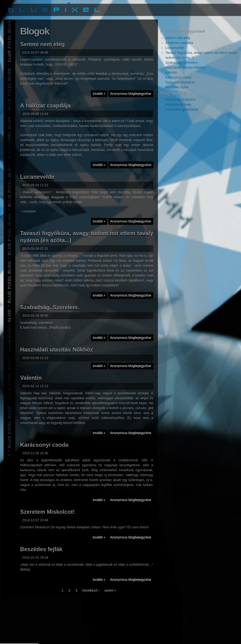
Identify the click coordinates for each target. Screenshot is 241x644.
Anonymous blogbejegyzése (131, 94)
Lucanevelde (37, 177)
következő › (91, 591)
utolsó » (110, 591)
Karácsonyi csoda (44, 445)
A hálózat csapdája (45, 106)
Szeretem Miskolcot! (47, 512)
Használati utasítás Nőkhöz (56, 350)
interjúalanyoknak (178, 104)
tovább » (100, 95)
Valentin (31, 378)
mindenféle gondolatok (182, 109)
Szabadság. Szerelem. (50, 308)
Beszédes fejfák (41, 550)
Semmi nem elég (42, 45)
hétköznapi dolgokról (180, 99)
